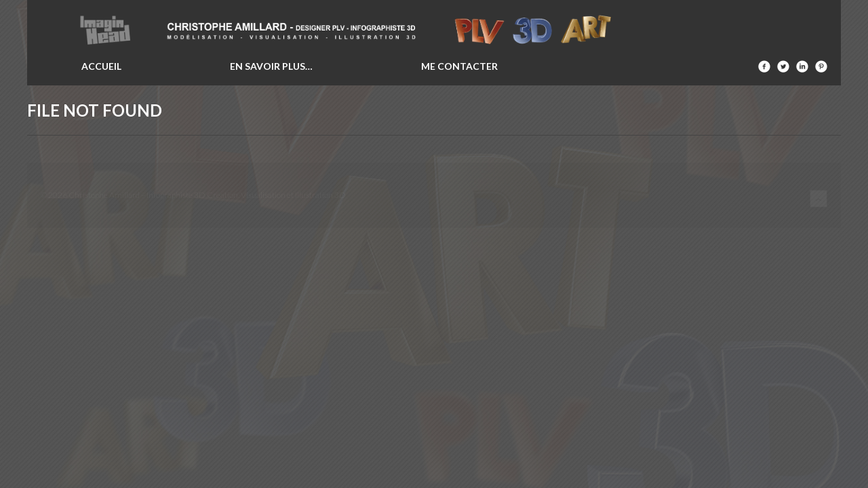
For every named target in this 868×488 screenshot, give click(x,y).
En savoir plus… (271, 66)
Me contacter (459, 66)
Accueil (101, 66)
